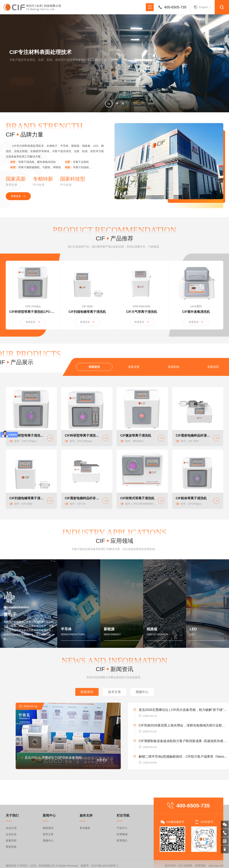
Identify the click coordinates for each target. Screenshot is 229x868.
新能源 (109, 629)
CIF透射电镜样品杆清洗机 (194, 436)
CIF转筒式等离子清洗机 (137, 498)
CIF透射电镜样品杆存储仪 (83, 498)
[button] (109, 104)
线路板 (152, 629)
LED (193, 629)
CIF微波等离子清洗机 (136, 436)
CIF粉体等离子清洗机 (191, 498)
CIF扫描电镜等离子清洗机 (27, 498)
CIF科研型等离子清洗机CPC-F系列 (27, 436)
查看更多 (22, 74)
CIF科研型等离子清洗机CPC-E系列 (83, 436)
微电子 (10, 614)
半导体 (66, 629)
